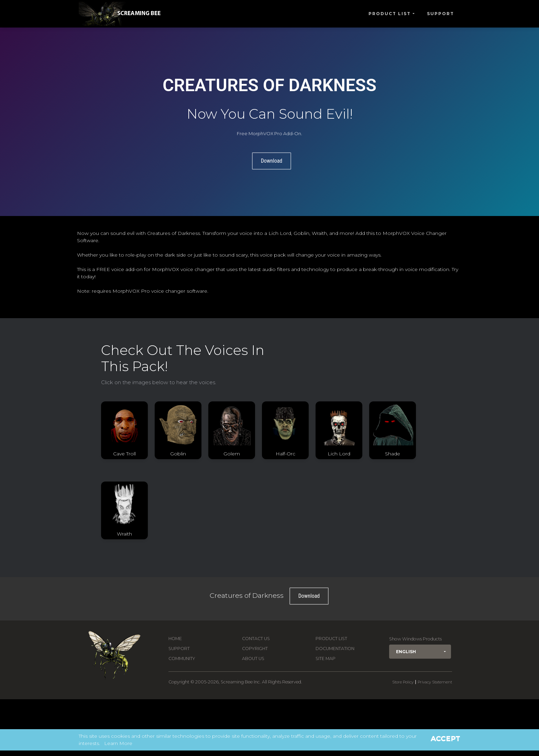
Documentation (335, 649)
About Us (253, 658)
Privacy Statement (435, 682)
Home (175, 639)
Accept (445, 738)
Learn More (118, 743)
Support (441, 14)
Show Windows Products (415, 639)
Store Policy (403, 682)
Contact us (256, 639)
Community (182, 658)
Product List (390, 14)
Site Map (326, 658)
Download (272, 161)
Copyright (255, 649)
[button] (420, 652)
